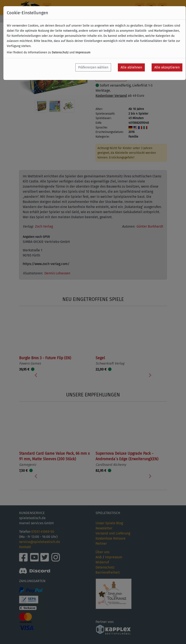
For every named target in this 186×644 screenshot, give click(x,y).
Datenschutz (60, 52)
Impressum (83, 52)
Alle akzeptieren (167, 67)
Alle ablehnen (131, 67)
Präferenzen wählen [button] (93, 67)
